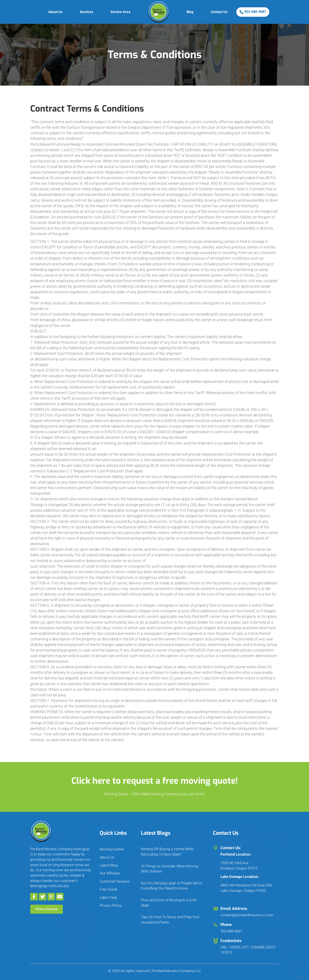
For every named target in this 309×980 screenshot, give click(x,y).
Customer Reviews (115, 881)
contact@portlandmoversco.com (247, 915)
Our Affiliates (110, 873)
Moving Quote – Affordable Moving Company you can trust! (154, 794)
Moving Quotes (112, 849)
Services (86, 12)
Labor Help (108, 897)
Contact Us (219, 12)
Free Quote (109, 889)
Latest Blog (109, 865)
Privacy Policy (111, 905)
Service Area (120, 12)
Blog (190, 12)
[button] (34, 897)
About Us (55, 12)
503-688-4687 (253, 12)
